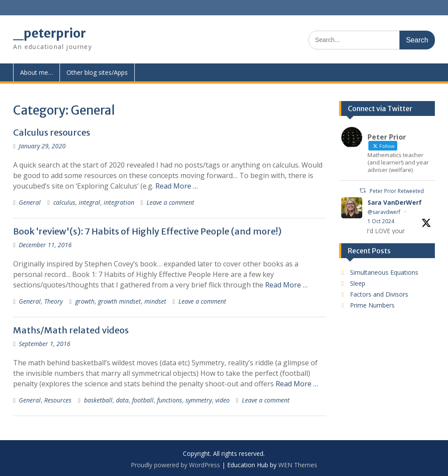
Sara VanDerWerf (395, 202)
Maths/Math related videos (71, 330)
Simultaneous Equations (384, 272)
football (143, 400)
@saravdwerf (384, 212)
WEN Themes (298, 465)
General (30, 202)
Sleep (358, 283)
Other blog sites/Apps (97, 72)
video (222, 400)
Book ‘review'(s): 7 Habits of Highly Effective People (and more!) (147, 231)
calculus (64, 202)
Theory (53, 301)
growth (85, 301)
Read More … (177, 186)
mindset (155, 301)
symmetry (199, 400)
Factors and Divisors (379, 294)
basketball (98, 400)
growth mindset (119, 301)
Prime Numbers (372, 305)
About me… (37, 72)
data (122, 400)
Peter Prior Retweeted (397, 191)
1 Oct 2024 (381, 221)
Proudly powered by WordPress (175, 465)
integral (89, 202)
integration (119, 202)
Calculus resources (52, 132)
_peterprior (49, 33)
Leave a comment (170, 202)
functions (170, 400)
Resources (58, 400)
